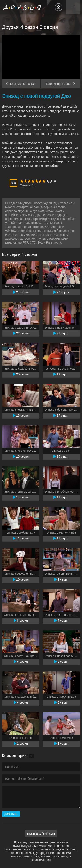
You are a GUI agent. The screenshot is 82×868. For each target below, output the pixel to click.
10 (55, 181)
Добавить (11, 814)
